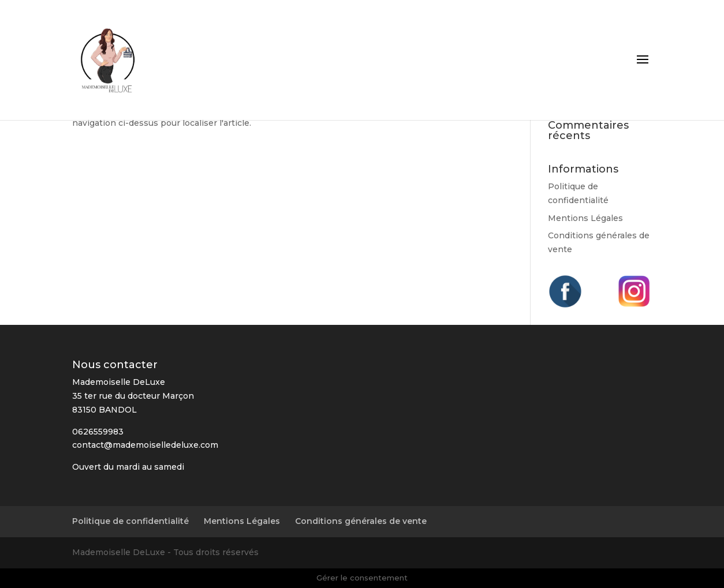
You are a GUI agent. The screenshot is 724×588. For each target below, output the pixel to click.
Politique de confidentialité (130, 521)
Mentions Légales (585, 218)
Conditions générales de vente (361, 521)
